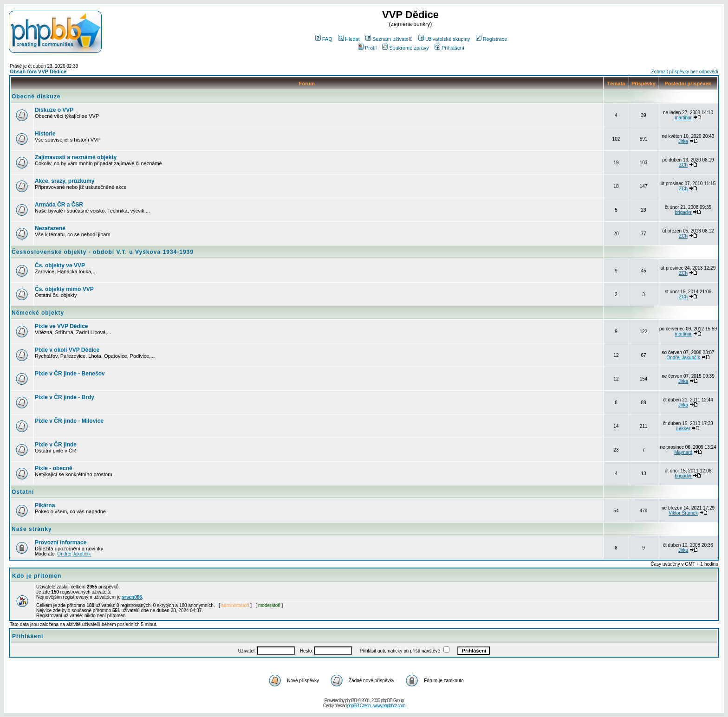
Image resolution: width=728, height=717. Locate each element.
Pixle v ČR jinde (56, 445)
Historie (45, 134)
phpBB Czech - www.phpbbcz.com (376, 706)
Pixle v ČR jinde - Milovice (69, 421)
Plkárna (45, 505)
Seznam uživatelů (389, 39)
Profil (367, 48)
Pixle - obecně (54, 468)
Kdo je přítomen (37, 576)
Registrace (492, 39)
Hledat (349, 39)
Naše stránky (32, 529)
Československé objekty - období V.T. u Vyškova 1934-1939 (103, 252)
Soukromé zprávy (406, 48)
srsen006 (132, 597)
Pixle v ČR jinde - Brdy (65, 397)
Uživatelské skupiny (444, 39)
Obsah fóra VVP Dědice (38, 71)
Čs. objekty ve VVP (60, 265)
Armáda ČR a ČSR (59, 205)
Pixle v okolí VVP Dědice (67, 350)
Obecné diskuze (36, 97)
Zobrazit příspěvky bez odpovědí (685, 72)
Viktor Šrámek (683, 513)
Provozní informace (61, 543)
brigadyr (683, 212)
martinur (683, 118)
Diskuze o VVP (54, 110)
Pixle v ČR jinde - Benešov (70, 374)
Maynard (683, 452)
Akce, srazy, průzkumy (65, 181)
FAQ (324, 39)
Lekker (683, 429)
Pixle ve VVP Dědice (62, 326)
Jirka (683, 141)
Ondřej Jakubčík (683, 358)
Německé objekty (38, 313)
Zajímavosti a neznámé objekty (76, 157)
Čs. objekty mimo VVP (64, 289)
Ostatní (23, 492)
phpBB (351, 701)
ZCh (683, 165)
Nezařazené (50, 228)
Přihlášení (449, 48)
